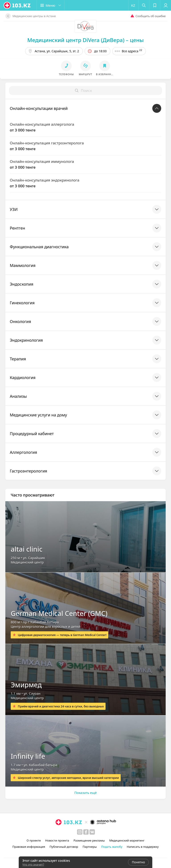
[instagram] (80, 832)
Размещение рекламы (89, 840)
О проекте (34, 840)
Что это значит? (33, 864)
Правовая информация (29, 847)
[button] (50, 5)
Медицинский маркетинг (127, 840)
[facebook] (86, 832)
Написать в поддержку (143, 847)
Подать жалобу (112, 847)
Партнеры (90, 847)
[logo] (17, 5)
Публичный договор (64, 847)
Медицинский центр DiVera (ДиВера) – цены (86, 40)
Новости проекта (57, 840)
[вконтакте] (92, 832)
